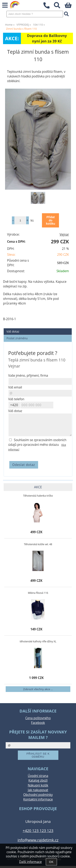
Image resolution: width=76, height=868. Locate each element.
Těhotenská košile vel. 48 (38, 544)
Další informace (30, 862)
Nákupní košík (38, 785)
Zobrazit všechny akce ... (38, 689)
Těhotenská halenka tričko (38, 496)
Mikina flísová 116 (38, 593)
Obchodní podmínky (38, 795)
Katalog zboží (38, 780)
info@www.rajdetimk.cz (38, 840)
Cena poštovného (38, 718)
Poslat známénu (17, 338)
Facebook (38, 723)
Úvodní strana (38, 776)
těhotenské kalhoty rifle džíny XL (38, 641)
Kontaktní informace (38, 799)
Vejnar (64, 234)
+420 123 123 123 (38, 830)
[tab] (38, 328)
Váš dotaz (13, 331)
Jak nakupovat (38, 790)
